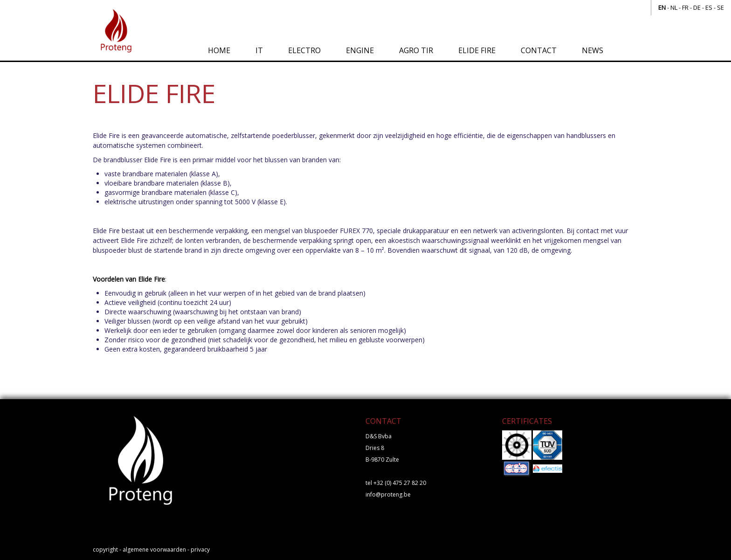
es (709, 7)
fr (685, 7)
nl (674, 7)
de (697, 7)
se (721, 7)
